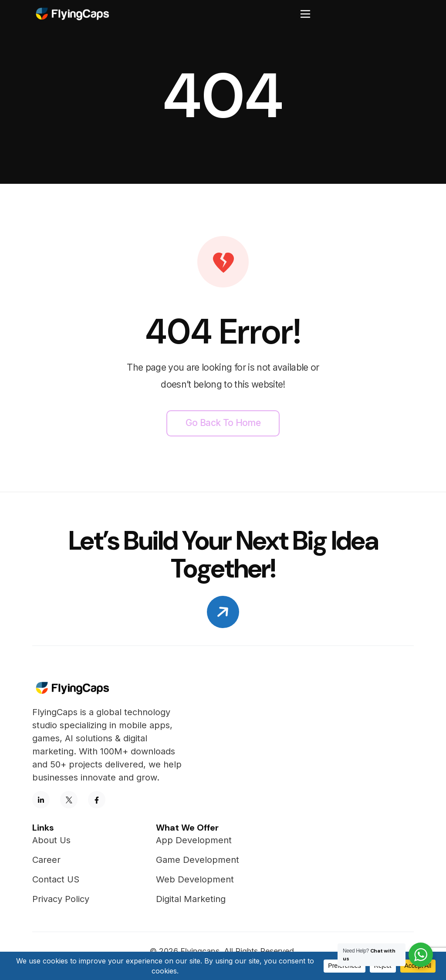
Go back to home (223, 423)
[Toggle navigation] (305, 14)
